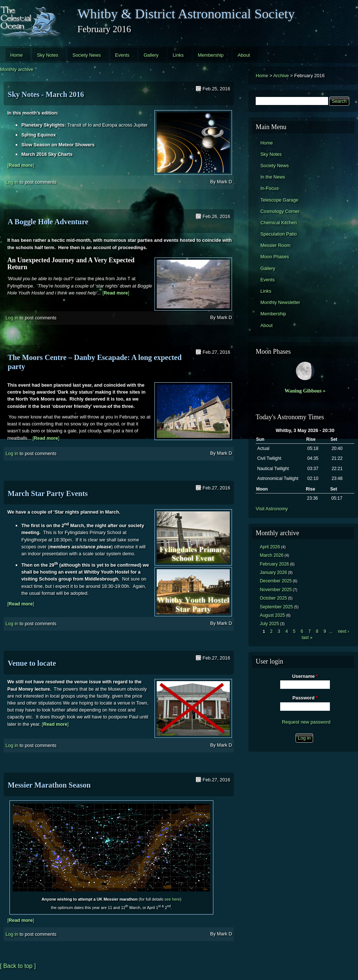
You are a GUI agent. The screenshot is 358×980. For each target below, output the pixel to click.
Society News (87, 55)
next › (344, 631)
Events (122, 55)
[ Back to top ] (18, 966)
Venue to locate (32, 663)
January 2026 (273, 572)
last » (307, 638)
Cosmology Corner (280, 211)
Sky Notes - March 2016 (46, 94)
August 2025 (272, 615)
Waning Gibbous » (305, 391)
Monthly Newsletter (280, 302)
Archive (281, 76)
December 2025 (276, 581)
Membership (211, 55)
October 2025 (273, 598)
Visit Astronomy (272, 509)
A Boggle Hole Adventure (48, 222)
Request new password (306, 722)
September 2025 (276, 607)
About (244, 55)
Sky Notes (47, 55)
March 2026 (272, 555)
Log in (12, 182)
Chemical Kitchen (279, 223)
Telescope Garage (279, 200)
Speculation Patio (279, 234)
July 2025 (269, 624)
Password (305, 698)
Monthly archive (17, 69)
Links (178, 55)
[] (21, 165)
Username (305, 676)
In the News (273, 177)
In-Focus (270, 188)
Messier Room (276, 245)
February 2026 (274, 564)
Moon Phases (275, 257)
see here (172, 899)
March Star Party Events (48, 493)
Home (16, 55)
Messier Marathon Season (49, 785)
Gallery (151, 55)
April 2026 (270, 547)
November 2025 (276, 590)
